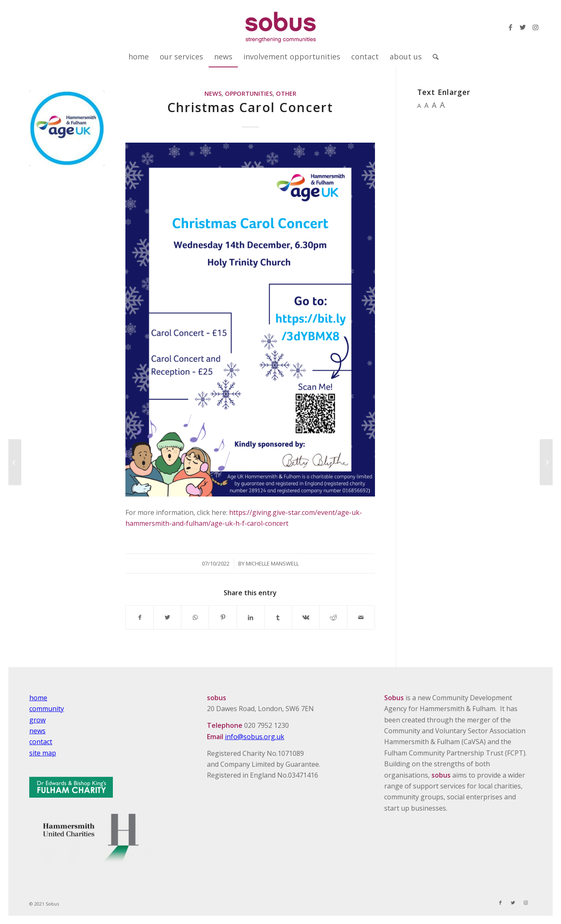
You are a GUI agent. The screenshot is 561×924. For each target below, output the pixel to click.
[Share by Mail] (361, 617)
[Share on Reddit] (333, 617)
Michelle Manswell (272, 563)
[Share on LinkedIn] (251, 617)
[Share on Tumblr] (278, 617)
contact (41, 742)
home (38, 698)
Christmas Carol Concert (250, 107)
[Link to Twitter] (523, 27)
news (37, 731)
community (47, 709)
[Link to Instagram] (535, 27)
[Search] (433, 56)
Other (286, 93)
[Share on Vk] (306, 617)
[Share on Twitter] (167, 617)
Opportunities (249, 93)
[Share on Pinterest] (223, 617)
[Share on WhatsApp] (195, 617)
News (213, 93)
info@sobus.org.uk (255, 737)
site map (43, 753)
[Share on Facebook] (140, 617)
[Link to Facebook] (510, 27)
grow (37, 720)
